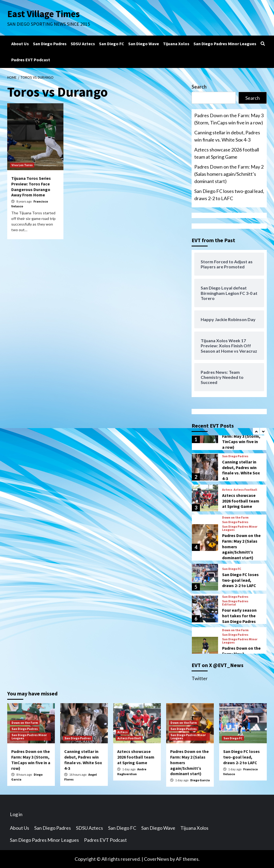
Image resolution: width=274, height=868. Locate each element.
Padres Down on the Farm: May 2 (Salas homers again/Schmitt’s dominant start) (229, 174)
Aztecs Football (245, 490)
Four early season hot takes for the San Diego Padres (239, 616)
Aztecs (227, 490)
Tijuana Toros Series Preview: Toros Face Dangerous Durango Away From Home (31, 186)
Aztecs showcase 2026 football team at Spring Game (227, 153)
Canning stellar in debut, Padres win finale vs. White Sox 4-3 (227, 136)
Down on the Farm (235, 517)
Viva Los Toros (22, 165)
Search (199, 87)
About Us (20, 44)
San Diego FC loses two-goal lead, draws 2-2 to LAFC (229, 195)
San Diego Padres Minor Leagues (225, 44)
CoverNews (157, 859)
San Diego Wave (144, 44)
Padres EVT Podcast (31, 60)
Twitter (200, 678)
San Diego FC (112, 44)
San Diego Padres (50, 44)
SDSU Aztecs (83, 44)
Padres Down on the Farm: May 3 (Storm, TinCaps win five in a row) (229, 119)
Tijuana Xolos (176, 44)
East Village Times (44, 14)
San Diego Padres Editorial (235, 603)
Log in (16, 814)
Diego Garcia (200, 780)
